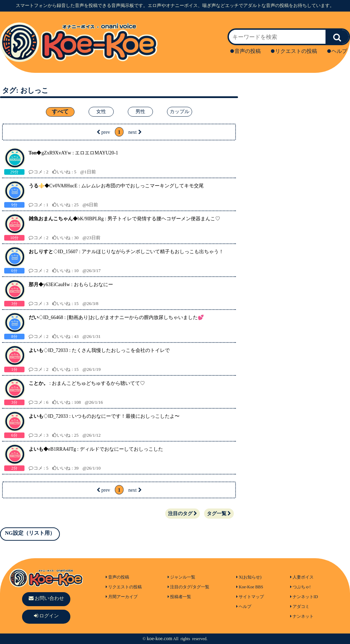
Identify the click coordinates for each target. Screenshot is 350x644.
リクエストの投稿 (294, 51)
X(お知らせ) (249, 577)
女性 (101, 112)
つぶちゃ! (300, 587)
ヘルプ (337, 51)
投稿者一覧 (179, 597)
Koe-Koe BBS (250, 587)
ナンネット (302, 616)
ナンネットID (304, 597)
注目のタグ (183, 514)
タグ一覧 (219, 514)
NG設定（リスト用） (30, 533)
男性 (140, 112)
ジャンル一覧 (181, 577)
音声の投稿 (246, 51)
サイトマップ (250, 597)
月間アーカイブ (122, 597)
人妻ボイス (302, 577)
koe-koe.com (159, 639)
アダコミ (300, 607)
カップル (180, 112)
